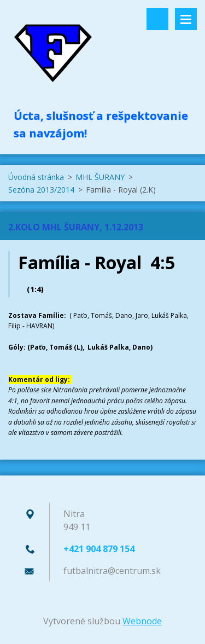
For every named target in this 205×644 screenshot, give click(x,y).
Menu (186, 19)
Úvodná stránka (36, 177)
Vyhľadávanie (157, 19)
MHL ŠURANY (100, 177)
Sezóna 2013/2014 (41, 190)
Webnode (142, 621)
